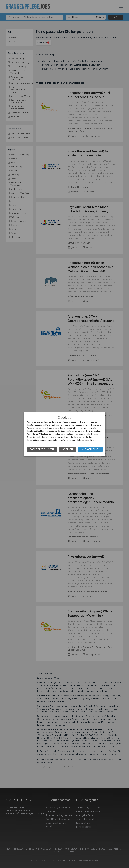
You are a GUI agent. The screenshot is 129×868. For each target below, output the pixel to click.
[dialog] (64, 434)
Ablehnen (68, 449)
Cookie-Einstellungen (42, 449)
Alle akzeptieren (90, 449)
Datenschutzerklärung (86, 440)
